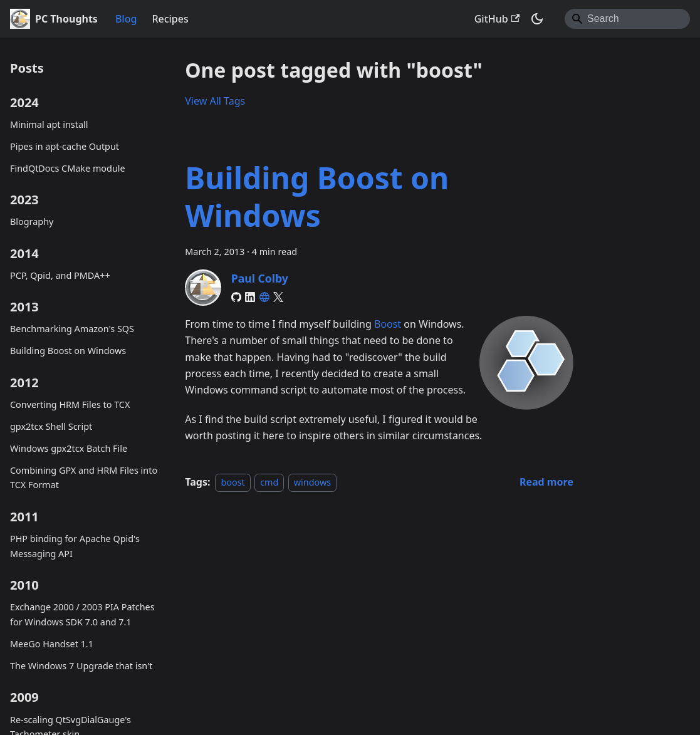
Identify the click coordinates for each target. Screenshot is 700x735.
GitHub (497, 19)
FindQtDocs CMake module (68, 168)
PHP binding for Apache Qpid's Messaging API (75, 546)
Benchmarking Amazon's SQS (72, 329)
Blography (32, 222)
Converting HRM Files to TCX (70, 404)
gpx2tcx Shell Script (51, 426)
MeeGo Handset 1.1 (52, 644)
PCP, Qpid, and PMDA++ (60, 275)
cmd (269, 482)
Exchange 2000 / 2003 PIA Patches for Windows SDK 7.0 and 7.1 (82, 614)
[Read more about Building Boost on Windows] (546, 482)
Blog (126, 19)
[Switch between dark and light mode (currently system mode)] (537, 19)
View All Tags (215, 101)
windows (312, 482)
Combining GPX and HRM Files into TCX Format (84, 478)
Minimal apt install (49, 124)
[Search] (627, 19)
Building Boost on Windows (68, 351)
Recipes (170, 19)
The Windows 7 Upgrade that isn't (81, 666)
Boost (388, 324)
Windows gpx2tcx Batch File (69, 448)
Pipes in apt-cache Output (65, 146)
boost (232, 482)
